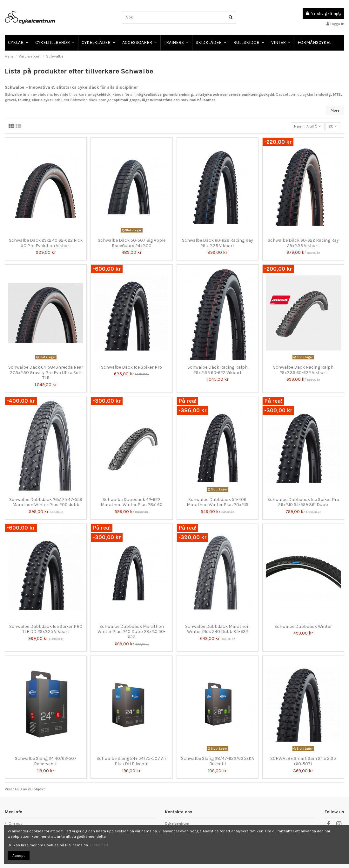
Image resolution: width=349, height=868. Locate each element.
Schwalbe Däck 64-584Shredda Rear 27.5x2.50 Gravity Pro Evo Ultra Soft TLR (46, 373)
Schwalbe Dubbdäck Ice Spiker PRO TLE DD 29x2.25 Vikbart (46, 629)
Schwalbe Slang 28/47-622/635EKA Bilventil (218, 761)
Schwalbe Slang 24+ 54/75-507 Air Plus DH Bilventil (131, 761)
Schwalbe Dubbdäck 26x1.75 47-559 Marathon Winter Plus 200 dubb (46, 502)
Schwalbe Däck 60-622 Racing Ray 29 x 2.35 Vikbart (218, 243)
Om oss (16, 823)
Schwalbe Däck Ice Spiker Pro (131, 367)
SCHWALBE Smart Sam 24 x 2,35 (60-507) (303, 761)
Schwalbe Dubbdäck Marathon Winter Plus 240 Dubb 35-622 (217, 629)
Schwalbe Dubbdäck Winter (303, 626)
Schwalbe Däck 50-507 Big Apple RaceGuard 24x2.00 (132, 243)
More (335, 110)
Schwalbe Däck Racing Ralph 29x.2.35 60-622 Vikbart (218, 370)
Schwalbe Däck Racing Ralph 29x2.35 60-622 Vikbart (303, 370)
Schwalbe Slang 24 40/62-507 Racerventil (46, 761)
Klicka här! (99, 845)
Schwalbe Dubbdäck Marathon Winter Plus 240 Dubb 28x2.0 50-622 (131, 632)
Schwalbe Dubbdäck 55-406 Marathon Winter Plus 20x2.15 (218, 502)
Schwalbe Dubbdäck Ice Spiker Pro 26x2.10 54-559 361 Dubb (303, 502)
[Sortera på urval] (308, 126)
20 (333, 126)
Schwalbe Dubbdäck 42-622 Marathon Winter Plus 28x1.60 (132, 502)
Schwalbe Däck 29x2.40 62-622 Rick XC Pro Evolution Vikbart (46, 243)
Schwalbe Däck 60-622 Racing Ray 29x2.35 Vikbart (303, 243)
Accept (19, 856)
